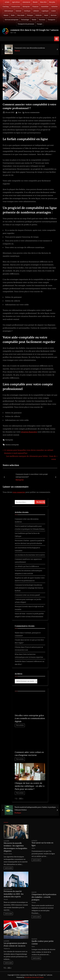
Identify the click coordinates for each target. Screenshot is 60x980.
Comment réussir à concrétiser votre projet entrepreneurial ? (32, 475)
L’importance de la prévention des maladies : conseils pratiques (44, 897)
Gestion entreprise (12, 445)
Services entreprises (12, 20)
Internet (19, 11)
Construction (16, 7)
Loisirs (53, 11)
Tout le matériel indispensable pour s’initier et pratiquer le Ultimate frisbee (36, 808)
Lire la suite (8, 868)
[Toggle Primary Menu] (57, 39)
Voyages (40, 24)
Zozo (19, 112)
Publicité (39, 15)
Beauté (35, 2)
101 (9, 968)
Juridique (27, 11)
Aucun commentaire (32, 113)
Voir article (20, 725)
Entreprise (26, 7)
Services (54, 15)
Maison (6, 15)
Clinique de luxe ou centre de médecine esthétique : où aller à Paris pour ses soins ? (30, 786)
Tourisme (42, 20)
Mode (13, 15)
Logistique (45, 11)
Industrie (54, 7)
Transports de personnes (26, 24)
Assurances (26, 2)
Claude (17, 640)
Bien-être (43, 2)
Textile (34, 20)
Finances (35, 7)
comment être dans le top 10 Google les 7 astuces (34, 30)
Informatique (9, 11)
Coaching (6, 7)
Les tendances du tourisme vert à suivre (30, 555)
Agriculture (16, 2)
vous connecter (19, 492)
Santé (46, 15)
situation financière (29, 432)
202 (20, 798)
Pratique (30, 15)
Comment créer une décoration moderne (30, 48)
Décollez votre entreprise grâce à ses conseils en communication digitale (30, 718)
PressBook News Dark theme (34, 977)
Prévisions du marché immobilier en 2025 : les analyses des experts (14, 894)
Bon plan (52, 2)
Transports (51, 20)
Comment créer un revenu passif (27, 595)
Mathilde (18, 661)
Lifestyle (36, 11)
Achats (7, 2)
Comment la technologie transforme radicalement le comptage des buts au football (29, 588)
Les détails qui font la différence (27, 566)
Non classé (21, 15)
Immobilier (45, 7)
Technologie (25, 20)
